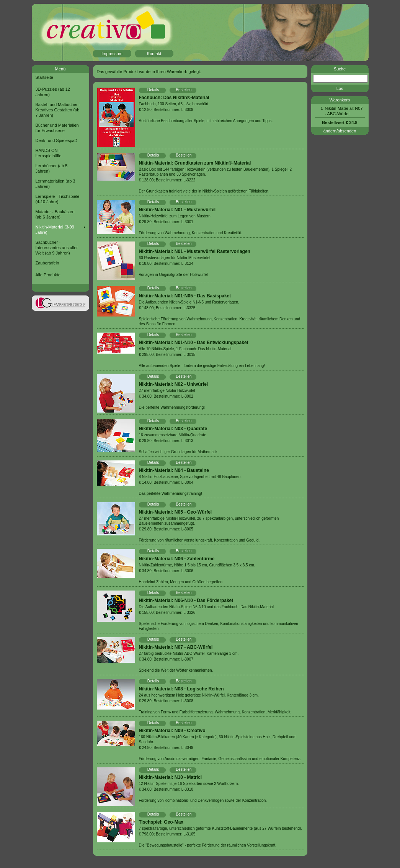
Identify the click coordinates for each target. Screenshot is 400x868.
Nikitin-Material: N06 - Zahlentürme (177, 559)
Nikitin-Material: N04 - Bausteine (174, 470)
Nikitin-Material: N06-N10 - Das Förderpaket (186, 600)
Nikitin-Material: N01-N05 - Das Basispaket (185, 296)
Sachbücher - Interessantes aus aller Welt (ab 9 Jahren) (57, 248)
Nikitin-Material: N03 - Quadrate (173, 429)
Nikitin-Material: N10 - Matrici (171, 777)
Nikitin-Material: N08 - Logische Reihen (181, 689)
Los (340, 88)
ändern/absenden (340, 131)
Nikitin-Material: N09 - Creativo (172, 731)
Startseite (44, 77)
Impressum (112, 54)
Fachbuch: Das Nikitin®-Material (174, 98)
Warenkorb (340, 100)
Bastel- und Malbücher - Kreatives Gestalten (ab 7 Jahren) (58, 110)
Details (153, 90)
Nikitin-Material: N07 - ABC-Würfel (176, 647)
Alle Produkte (48, 275)
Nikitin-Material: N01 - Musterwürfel (177, 210)
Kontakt (154, 54)
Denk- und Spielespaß (56, 140)
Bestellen (184, 90)
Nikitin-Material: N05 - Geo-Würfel (176, 512)
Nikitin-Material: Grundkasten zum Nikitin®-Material (195, 163)
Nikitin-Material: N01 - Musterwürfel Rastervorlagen (195, 251)
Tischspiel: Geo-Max (161, 822)
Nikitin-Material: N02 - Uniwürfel (174, 384)
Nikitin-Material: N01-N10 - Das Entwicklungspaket (194, 343)
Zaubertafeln (47, 263)
